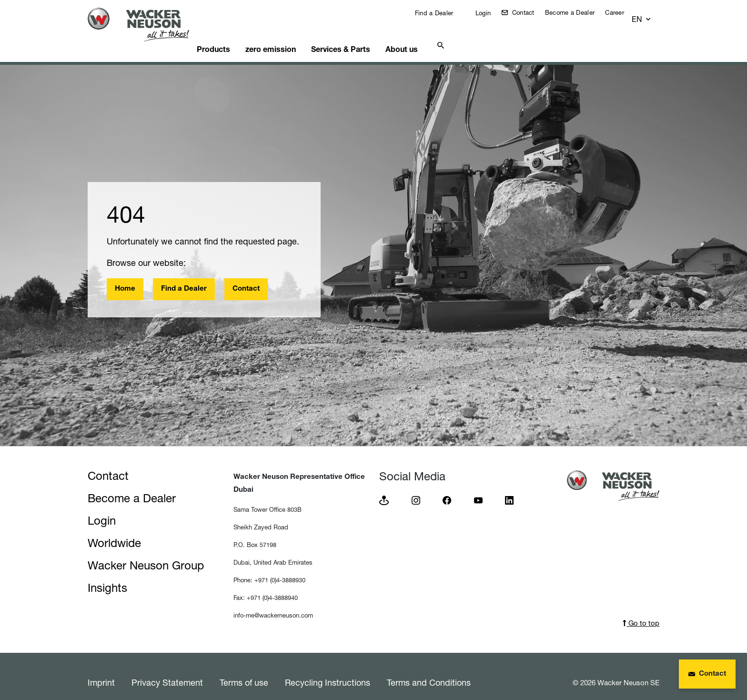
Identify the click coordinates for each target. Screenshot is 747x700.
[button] (651, 15)
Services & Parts (367, 36)
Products (231, 36)
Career (622, 12)
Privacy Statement (167, 670)
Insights (107, 576)
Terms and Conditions (429, 670)
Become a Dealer (577, 12)
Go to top (641, 611)
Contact (529, 12)
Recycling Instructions (328, 670)
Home (125, 277)
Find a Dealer (440, 13)
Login (490, 13)
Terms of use (244, 670)
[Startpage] (146, 25)
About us (433, 36)
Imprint (101, 670)
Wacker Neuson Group (146, 553)
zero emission (293, 36)
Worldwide (114, 531)
